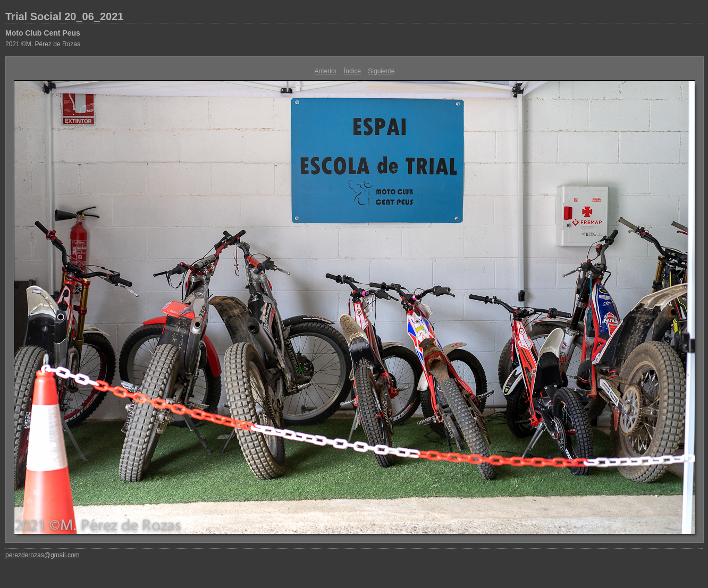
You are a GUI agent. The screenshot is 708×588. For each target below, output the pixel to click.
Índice (352, 71)
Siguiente (381, 71)
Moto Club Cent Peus (43, 33)
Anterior (326, 71)
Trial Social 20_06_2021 (64, 16)
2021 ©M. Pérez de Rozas (43, 44)
